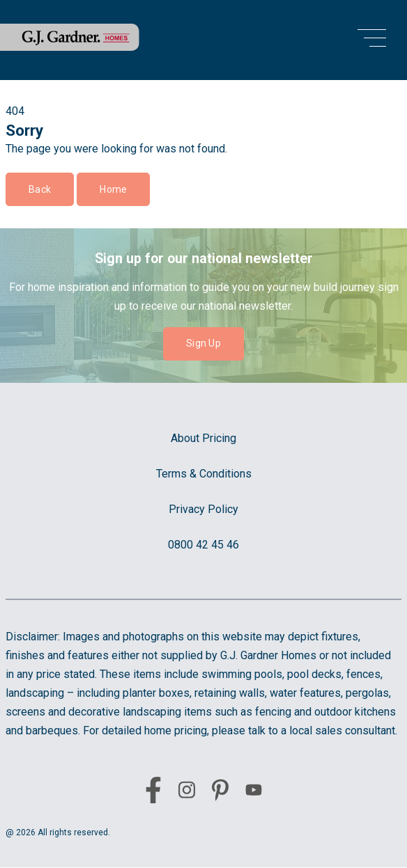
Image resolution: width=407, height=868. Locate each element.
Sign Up (203, 343)
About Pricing (203, 438)
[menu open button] (372, 40)
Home (113, 189)
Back (40, 189)
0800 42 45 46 (203, 545)
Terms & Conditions (204, 474)
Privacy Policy (203, 509)
